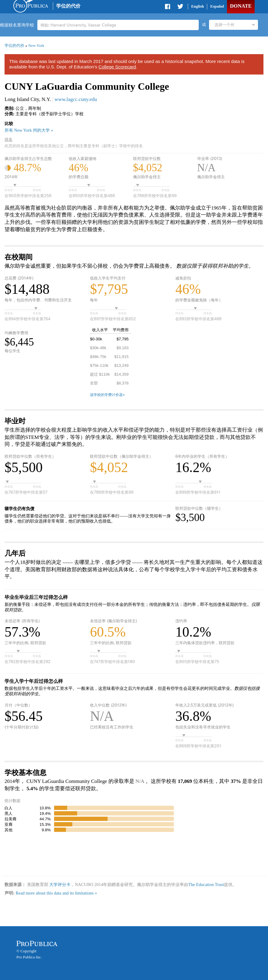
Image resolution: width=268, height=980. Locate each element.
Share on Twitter (180, 8)
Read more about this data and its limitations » (56, 893)
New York (36, 45)
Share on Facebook (168, 8)
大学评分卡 (60, 884)
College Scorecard (117, 67)
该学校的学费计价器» (107, 395)
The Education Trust (206, 884)
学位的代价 (68, 6)
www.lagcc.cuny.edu (76, 99)
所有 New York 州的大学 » (29, 130)
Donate (241, 6)
